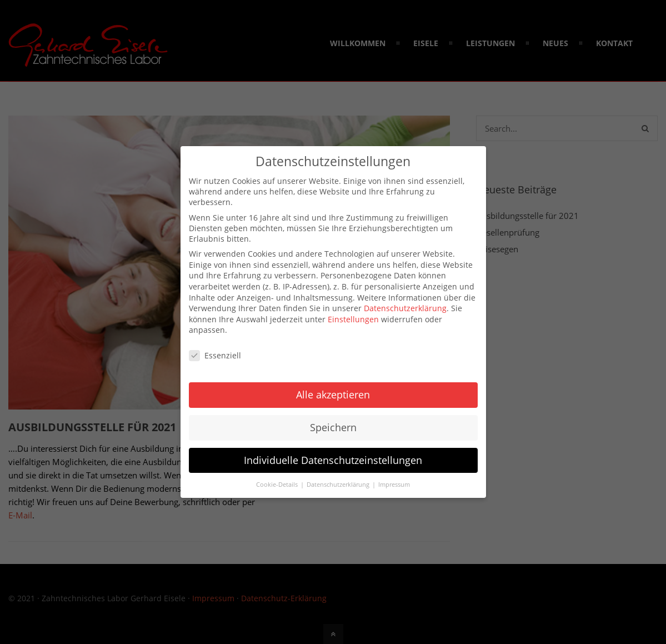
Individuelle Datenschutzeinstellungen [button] (333, 460)
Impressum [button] (394, 485)
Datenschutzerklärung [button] (339, 485)
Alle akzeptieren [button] (333, 395)
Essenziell (215, 355)
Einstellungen (353, 319)
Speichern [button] (333, 427)
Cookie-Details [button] (278, 485)
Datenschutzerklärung (405, 308)
